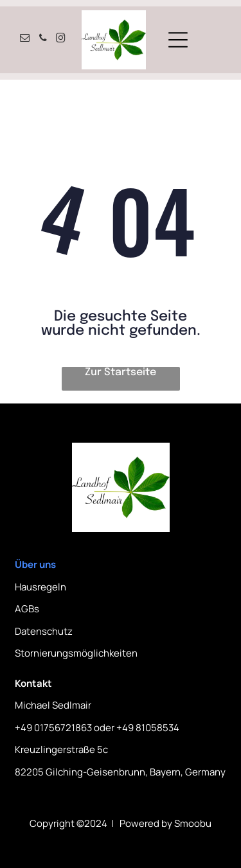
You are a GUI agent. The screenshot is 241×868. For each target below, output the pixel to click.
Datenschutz (44, 631)
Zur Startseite (121, 372)
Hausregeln (40, 587)
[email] (25, 40)
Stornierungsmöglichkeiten (76, 653)
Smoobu (193, 823)
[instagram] (61, 40)
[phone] (43, 40)
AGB (24, 609)
